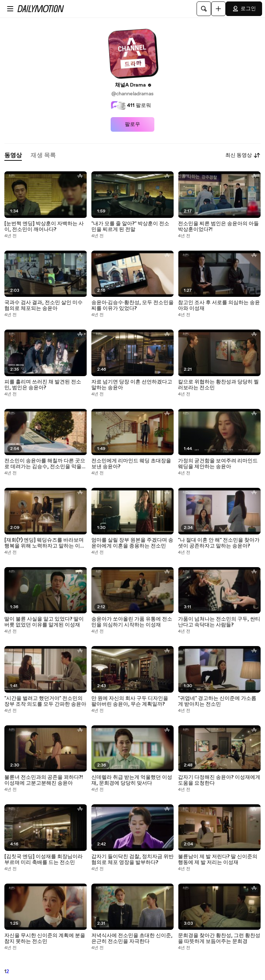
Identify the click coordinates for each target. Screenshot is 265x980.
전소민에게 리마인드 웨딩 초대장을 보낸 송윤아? (131, 464)
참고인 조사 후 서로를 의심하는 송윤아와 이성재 (219, 306)
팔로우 (132, 124)
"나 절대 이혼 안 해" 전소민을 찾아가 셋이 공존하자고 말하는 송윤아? (219, 543)
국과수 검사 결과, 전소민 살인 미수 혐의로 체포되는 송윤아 (43, 306)
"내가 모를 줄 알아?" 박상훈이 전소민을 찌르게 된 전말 (130, 227)
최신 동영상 (243, 155)
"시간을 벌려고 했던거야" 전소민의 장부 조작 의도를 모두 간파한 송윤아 (45, 701)
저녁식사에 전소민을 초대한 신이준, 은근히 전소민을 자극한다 (132, 939)
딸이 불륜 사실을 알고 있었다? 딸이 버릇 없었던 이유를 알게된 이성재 (44, 622)
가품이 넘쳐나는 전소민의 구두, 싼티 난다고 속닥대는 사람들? (219, 622)
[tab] (13, 156)
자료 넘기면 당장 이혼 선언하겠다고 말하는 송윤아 (132, 385)
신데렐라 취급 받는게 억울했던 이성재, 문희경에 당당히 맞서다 (132, 780)
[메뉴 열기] (10, 9)
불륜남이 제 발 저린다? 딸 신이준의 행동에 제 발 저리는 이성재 (218, 860)
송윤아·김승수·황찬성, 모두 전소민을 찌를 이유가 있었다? (132, 306)
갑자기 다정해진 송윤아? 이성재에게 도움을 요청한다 (219, 780)
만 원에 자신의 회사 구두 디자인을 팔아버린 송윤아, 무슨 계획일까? (130, 701)
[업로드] (218, 9)
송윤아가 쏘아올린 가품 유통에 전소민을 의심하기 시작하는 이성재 (132, 622)
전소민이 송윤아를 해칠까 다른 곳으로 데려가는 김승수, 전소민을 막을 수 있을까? (45, 464)
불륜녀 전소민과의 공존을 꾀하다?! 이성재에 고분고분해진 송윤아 (44, 780)
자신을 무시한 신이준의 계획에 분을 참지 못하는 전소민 (45, 939)
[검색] (204, 9)
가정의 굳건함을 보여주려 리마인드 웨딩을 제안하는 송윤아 (218, 464)
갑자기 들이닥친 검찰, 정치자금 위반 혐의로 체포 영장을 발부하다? (132, 860)
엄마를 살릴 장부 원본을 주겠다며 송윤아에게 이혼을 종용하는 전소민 (132, 543)
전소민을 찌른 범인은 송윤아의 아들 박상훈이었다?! (218, 227)
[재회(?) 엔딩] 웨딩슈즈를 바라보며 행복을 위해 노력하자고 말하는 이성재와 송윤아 (45, 543)
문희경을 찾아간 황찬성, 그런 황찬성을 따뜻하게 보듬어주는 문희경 (219, 939)
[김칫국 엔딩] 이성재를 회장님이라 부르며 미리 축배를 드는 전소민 (43, 860)
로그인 (244, 9)
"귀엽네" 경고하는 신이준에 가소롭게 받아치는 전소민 (217, 701)
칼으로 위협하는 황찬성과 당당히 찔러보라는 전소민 (218, 385)
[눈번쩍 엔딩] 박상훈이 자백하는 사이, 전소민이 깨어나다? (44, 227)
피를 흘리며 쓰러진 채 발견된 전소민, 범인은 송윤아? (43, 385)
